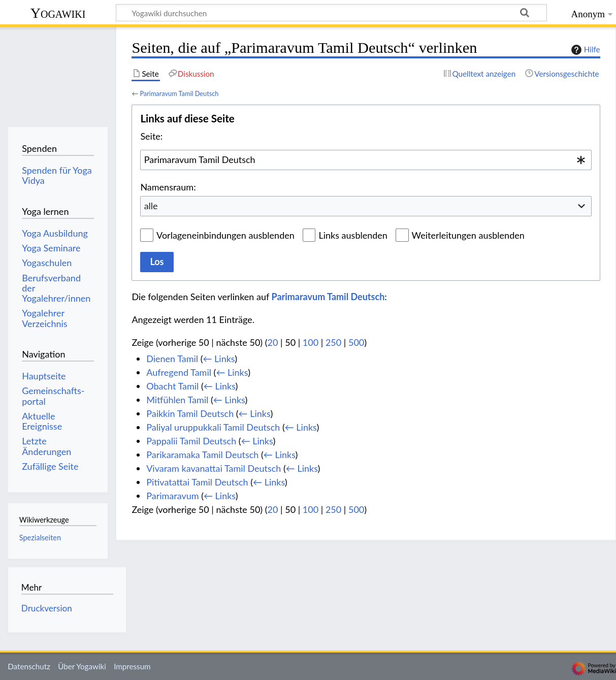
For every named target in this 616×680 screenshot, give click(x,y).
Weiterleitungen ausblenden (468, 235)
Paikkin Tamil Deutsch (190, 413)
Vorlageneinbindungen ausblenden (225, 235)
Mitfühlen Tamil (177, 400)
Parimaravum (172, 496)
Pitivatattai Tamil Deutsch (197, 482)
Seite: (151, 136)
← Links (219, 359)
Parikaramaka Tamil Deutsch (202, 455)
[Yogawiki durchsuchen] (331, 13)
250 (333, 342)
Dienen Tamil (172, 359)
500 (356, 342)
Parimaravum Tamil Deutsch (179, 93)
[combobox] (366, 160)
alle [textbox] (151, 206)
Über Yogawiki (82, 666)
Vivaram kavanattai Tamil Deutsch (214, 468)
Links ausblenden (353, 235)
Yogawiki (58, 13)
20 (273, 342)
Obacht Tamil (172, 386)
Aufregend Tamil (179, 372)
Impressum (132, 666)
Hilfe (585, 50)
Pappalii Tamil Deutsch (191, 441)
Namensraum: (168, 187)
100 (311, 342)
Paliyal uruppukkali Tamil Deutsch (213, 427)
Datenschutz (29, 666)
